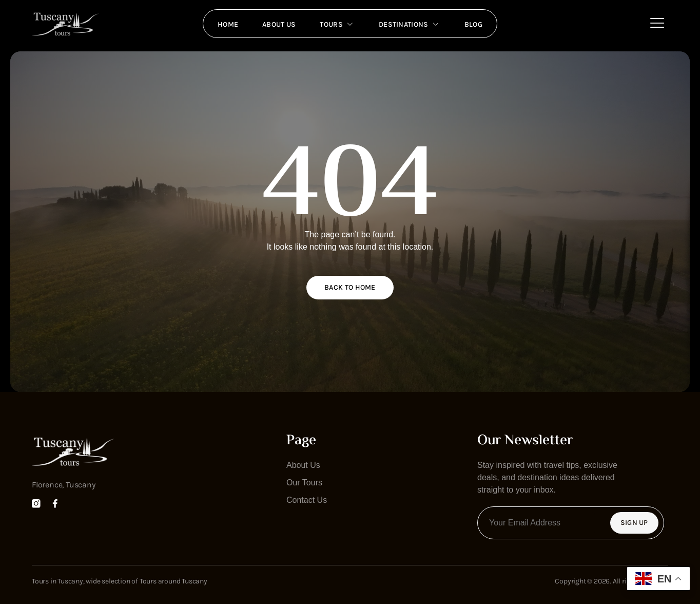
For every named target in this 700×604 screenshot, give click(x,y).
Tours (337, 24)
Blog (477, 23)
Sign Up (634, 523)
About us (277, 23)
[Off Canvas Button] (657, 23)
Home (225, 23)
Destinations (411, 24)
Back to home (350, 287)
